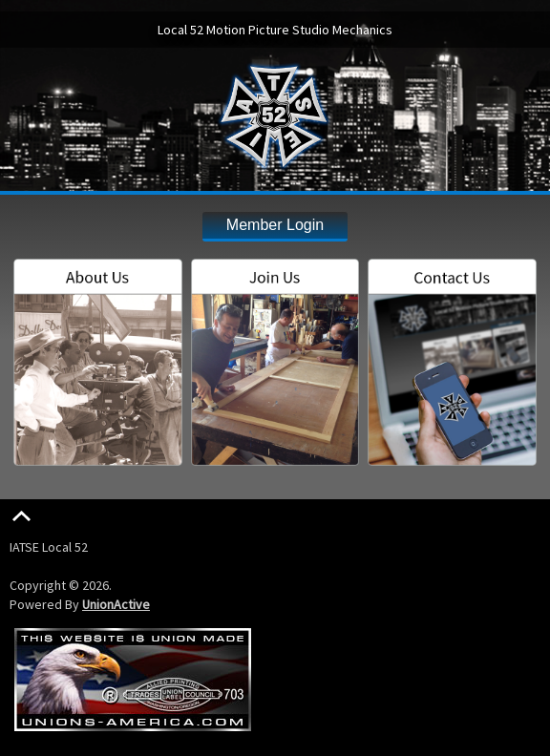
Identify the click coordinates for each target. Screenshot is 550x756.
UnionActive (116, 604)
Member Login (275, 225)
